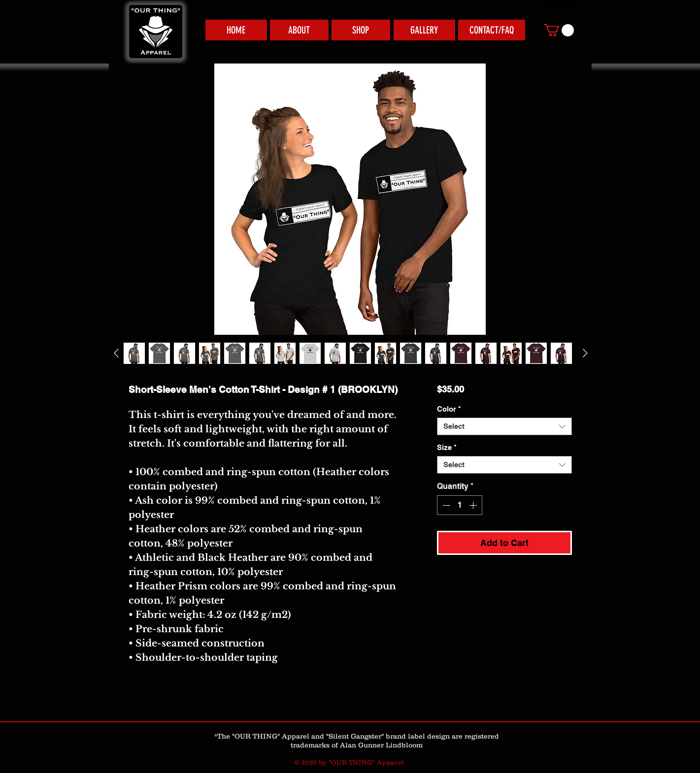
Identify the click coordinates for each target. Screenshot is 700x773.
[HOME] (236, 30)
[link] (559, 30)
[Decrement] (445, 505)
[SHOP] (361, 30)
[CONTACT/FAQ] (492, 30)
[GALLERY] (424, 30)
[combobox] (504, 426)
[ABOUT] (299, 30)
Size (447, 447)
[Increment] (474, 505)
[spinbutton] (460, 505)
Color (449, 409)
